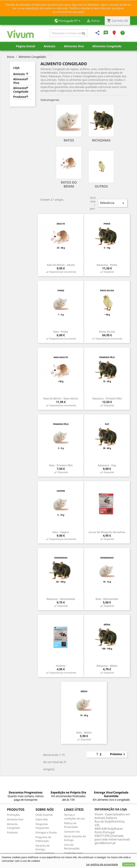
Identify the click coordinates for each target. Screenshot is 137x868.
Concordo (129, 864)
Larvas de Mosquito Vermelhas (107, 532)
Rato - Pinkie (61, 332)
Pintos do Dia (107, 332)
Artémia (61, 666)
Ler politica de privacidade (102, 864)
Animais (50, 46)
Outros (101, 186)
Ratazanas (101, 140)
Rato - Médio (84, 732)
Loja (16, 68)
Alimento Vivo (74, 46)
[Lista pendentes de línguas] (68, 21)
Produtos (22, 55)
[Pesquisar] (68, 33)
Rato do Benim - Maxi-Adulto (61, 398)
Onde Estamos (44, 815)
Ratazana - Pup (107, 465)
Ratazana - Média (107, 666)
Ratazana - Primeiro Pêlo (107, 398)
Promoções (13, 815)
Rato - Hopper (61, 532)
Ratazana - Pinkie (107, 265)
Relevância (113, 203)
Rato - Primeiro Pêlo (61, 465)
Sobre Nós (45, 55)
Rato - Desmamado (107, 599)
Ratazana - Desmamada (61, 599)
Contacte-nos (72, 832)
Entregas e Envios (46, 832)
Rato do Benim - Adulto (61, 265)
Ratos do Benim (69, 184)
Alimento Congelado (107, 46)
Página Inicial (26, 46)
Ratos (69, 140)
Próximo (118, 754)
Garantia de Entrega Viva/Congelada (45, 849)
